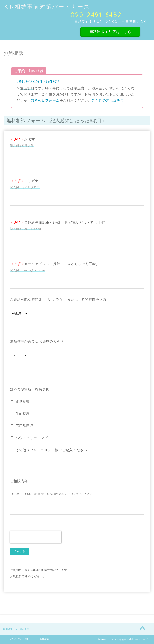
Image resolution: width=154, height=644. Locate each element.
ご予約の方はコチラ (108, 101)
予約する (19, 551)
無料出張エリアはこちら (110, 32)
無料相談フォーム (45, 101)
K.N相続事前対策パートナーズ (47, 6)
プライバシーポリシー (21, 639)
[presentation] (36, 537)
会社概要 (44, 639)
